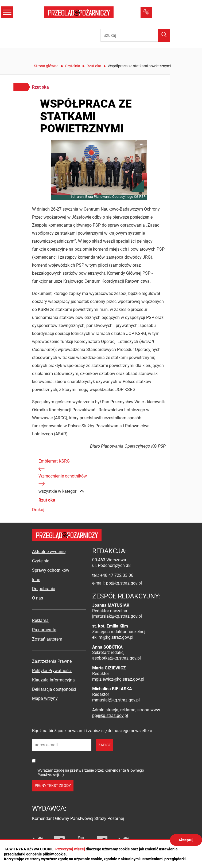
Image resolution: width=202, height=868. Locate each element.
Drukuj (38, 510)
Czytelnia (73, 66)
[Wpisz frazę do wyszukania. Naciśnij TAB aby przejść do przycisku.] (135, 35)
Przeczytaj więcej (70, 849)
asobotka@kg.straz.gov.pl (116, 658)
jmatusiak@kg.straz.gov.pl (117, 616)
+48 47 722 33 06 (117, 575)
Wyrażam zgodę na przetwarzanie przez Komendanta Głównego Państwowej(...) (91, 772)
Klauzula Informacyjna (53, 680)
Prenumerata (44, 630)
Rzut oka (94, 66)
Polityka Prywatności (52, 671)
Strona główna (46, 66)
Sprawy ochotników (51, 570)
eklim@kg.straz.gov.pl (113, 637)
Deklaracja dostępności (54, 689)
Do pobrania (44, 589)
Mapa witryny (45, 698)
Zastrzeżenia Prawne (52, 661)
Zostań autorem (47, 639)
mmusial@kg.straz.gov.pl (116, 700)
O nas (38, 598)
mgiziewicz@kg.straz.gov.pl (118, 679)
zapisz (104, 745)
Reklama (40, 620)
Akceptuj (186, 840)
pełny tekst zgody (53, 786)
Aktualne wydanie (49, 552)
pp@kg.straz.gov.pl (124, 583)
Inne (36, 580)
